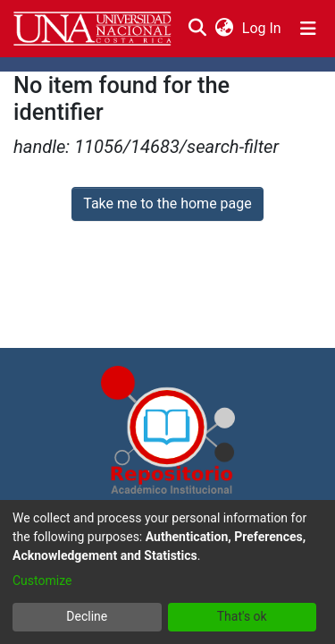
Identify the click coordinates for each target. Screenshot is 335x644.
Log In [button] (263, 28)
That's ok (242, 616)
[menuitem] (224, 29)
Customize (42, 580)
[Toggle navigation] (308, 29)
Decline (87, 616)
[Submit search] (197, 29)
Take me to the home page (167, 203)
